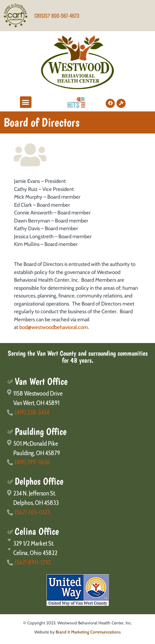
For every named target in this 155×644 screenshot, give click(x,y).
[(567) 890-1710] (77, 563)
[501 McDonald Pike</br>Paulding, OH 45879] (77, 448)
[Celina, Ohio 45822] (77, 553)
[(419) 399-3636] (77, 462)
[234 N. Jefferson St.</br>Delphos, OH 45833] (77, 498)
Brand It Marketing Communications (88, 632)
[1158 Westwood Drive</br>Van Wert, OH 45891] (77, 398)
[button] (26, 102)
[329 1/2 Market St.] (77, 544)
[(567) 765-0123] (77, 512)
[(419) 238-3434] (77, 413)
